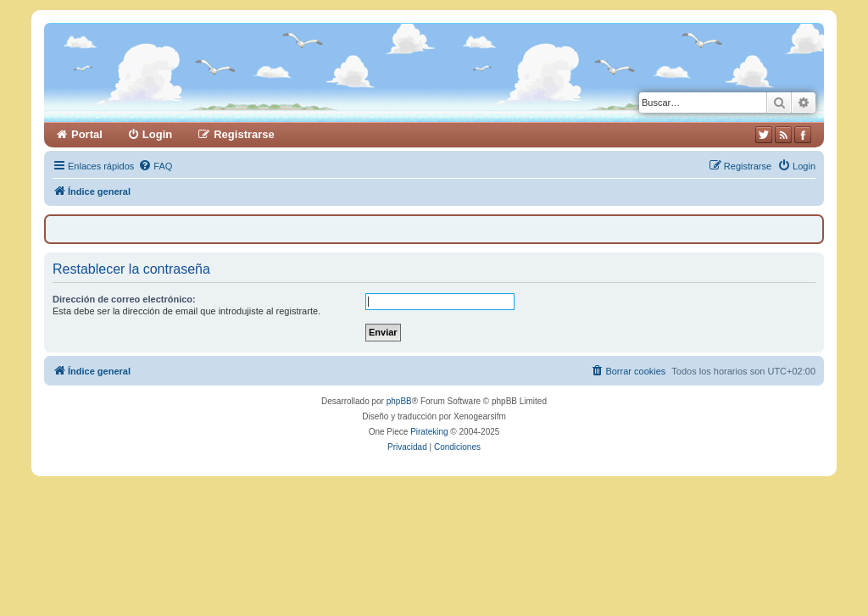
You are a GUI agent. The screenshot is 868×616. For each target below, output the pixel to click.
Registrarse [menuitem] (244, 134)
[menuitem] (155, 166)
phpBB (399, 401)
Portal (87, 134)
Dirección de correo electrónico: (124, 299)
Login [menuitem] (157, 134)
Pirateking (429, 432)
